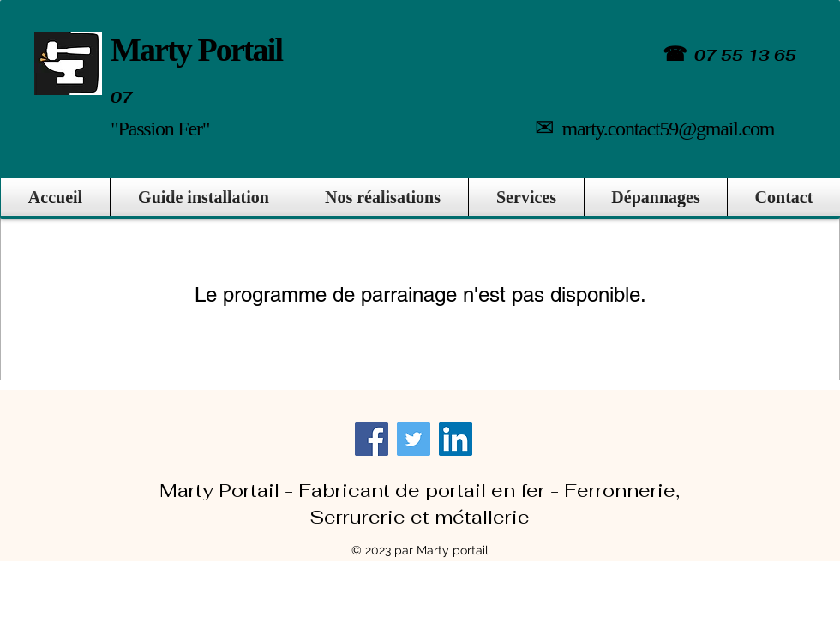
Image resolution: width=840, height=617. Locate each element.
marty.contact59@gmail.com (668, 129)
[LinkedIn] (456, 439)
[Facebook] (372, 439)
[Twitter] (414, 439)
